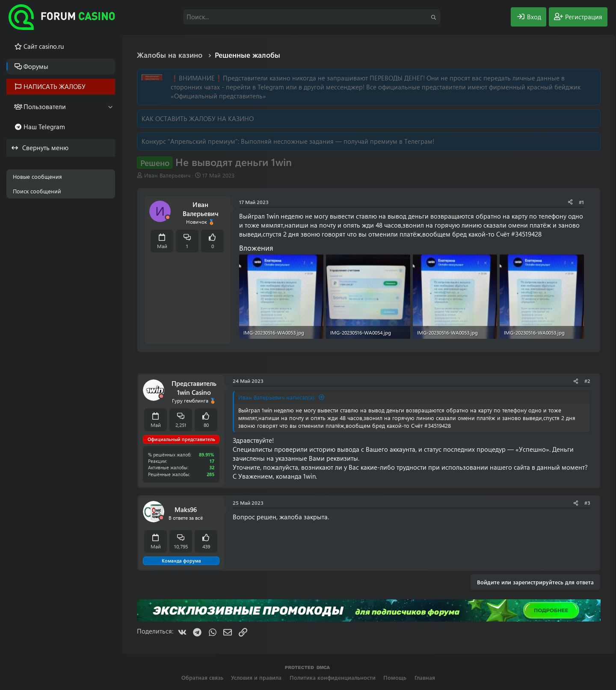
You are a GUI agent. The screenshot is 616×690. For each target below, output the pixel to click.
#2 (587, 381)
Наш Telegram (44, 127)
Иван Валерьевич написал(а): (277, 397)
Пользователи (45, 107)
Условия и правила (256, 677)
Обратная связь (202, 677)
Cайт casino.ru (44, 46)
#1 (581, 202)
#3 (587, 503)
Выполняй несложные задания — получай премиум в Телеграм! (338, 141)
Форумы (36, 66)
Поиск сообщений (37, 191)
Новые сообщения (37, 176)
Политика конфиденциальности (333, 677)
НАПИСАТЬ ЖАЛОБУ (55, 86)
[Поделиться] (570, 202)
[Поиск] (312, 17)
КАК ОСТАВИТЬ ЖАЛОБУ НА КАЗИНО (198, 118)
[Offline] (168, 218)
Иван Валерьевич (167, 175)
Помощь (395, 677)
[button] (110, 107)
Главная (425, 677)
